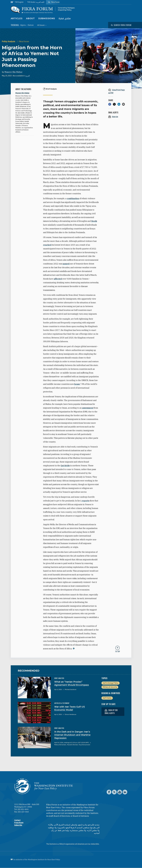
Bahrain (31, 25)
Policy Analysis (9, 41)
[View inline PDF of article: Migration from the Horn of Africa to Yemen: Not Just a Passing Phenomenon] (117, 91)
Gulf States (107, 698)
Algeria (23, 25)
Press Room (19, 823)
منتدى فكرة (65, 18)
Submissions (47, 18)
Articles (17, 18)
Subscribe (18, 825)
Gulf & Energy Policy (110, 683)
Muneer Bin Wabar (13, 72)
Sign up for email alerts (111, 712)
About (30, 18)
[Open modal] (121, 25)
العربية (28, 76)
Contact (17, 820)
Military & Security (110, 687)
